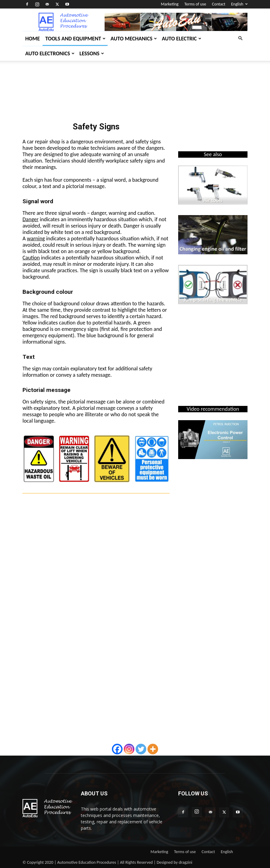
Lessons (92, 53)
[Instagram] (129, 749)
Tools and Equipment (75, 39)
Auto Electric (182, 39)
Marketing (170, 4)
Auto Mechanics (134, 39)
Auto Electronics (50, 53)
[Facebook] (117, 749)
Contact (219, 4)
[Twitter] (141, 749)
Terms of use (195, 4)
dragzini (186, 862)
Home (33, 39)
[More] (153, 749)
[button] (240, 38)
